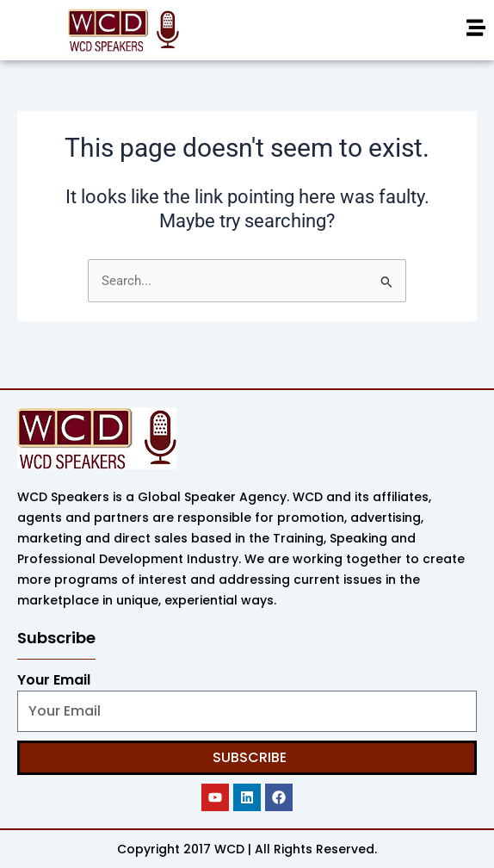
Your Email (54, 680)
